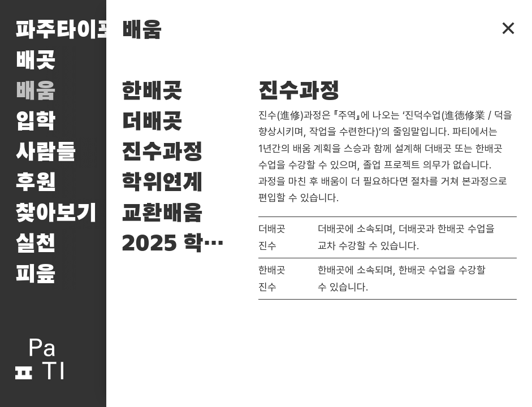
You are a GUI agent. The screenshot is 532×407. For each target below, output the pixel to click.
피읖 (36, 275)
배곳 (36, 61)
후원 (36, 183)
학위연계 (162, 183)
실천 (36, 244)
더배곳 (152, 122)
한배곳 (152, 92)
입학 (36, 122)
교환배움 (162, 214)
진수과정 (162, 153)
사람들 (46, 153)
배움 (36, 92)
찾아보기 (56, 214)
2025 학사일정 (182, 244)
